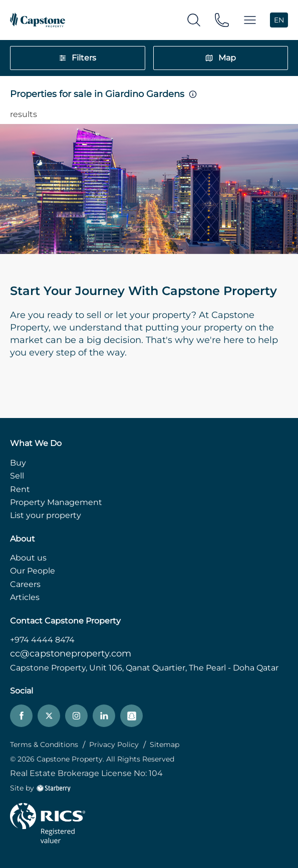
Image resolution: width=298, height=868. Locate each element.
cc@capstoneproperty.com (71, 653)
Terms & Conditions (44, 744)
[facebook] (21, 716)
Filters (77, 58)
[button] (250, 20)
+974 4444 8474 (42, 640)
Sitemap (165, 744)
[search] (194, 19)
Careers (25, 584)
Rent (20, 489)
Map (220, 58)
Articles (25, 597)
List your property (46, 515)
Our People (33, 571)
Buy (18, 463)
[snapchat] (131, 716)
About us (28, 558)
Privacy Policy (114, 744)
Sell (17, 476)
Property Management (56, 502)
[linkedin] (104, 716)
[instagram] (76, 716)
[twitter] (49, 716)
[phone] (222, 19)
